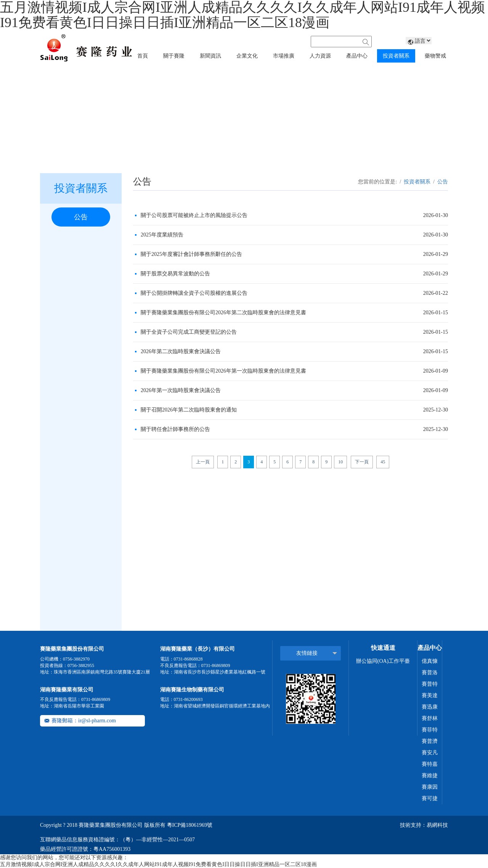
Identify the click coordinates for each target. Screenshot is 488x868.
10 (340, 462)
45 (383, 462)
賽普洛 (430, 673)
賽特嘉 (430, 764)
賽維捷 (430, 776)
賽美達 (430, 695)
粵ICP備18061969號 (190, 825)
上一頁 (203, 462)
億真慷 (430, 661)
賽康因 (430, 787)
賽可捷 (430, 798)
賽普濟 (430, 741)
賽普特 (430, 684)
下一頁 (362, 462)
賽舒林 (430, 718)
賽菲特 (430, 730)
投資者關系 (417, 182)
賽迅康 (430, 707)
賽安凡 (430, 753)
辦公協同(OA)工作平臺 (383, 661)
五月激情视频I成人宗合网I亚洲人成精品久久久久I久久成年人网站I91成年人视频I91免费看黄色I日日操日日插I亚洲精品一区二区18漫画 (158, 864)
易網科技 (437, 825)
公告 (81, 217)
